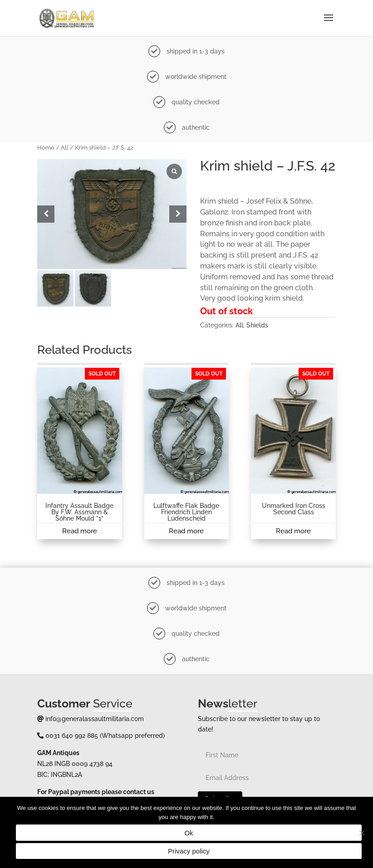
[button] (178, 214)
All (65, 148)
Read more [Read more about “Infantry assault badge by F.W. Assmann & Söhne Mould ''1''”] (80, 531)
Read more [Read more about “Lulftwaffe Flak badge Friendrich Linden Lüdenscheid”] (186, 531)
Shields (257, 325)
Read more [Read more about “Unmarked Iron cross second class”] (293, 531)
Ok (189, 833)
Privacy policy (189, 851)
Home (46, 148)
